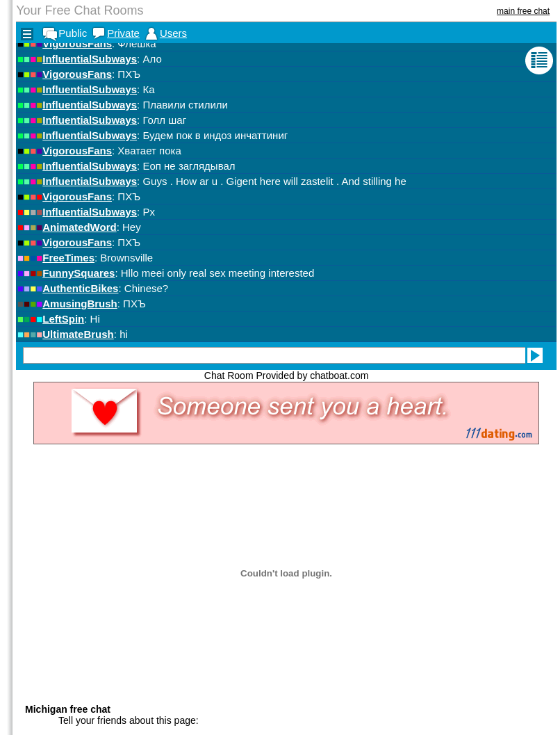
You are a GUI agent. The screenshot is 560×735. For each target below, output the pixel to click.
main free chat (523, 11)
